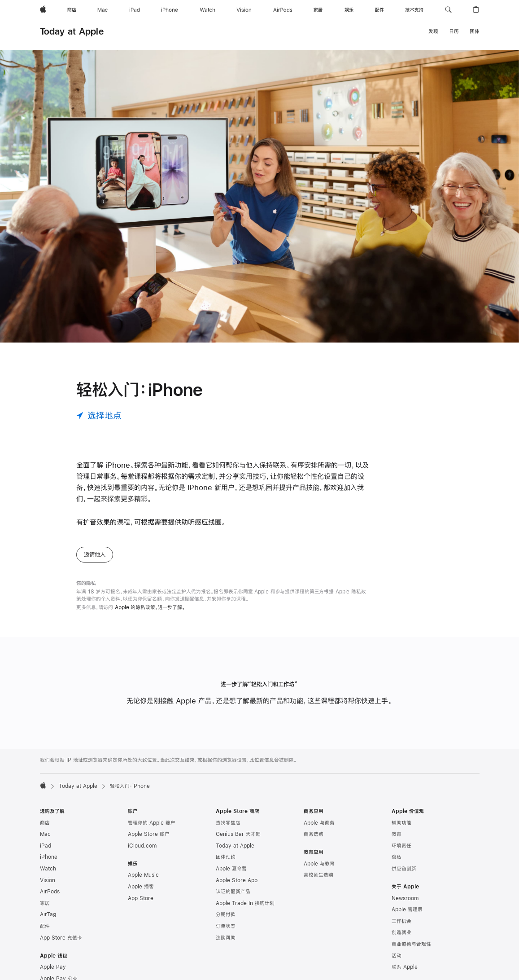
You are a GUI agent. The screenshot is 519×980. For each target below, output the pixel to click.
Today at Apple (72, 31)
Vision (48, 880)
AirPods (50, 892)
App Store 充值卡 (61, 938)
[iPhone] (170, 10)
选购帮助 (226, 938)
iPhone (49, 857)
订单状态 (226, 926)
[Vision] (244, 10)
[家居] (318, 10)
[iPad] (135, 10)
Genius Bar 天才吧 (238, 834)
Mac (45, 834)
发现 (433, 31)
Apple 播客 (141, 887)
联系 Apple (405, 967)
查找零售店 (228, 823)
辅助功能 (401, 823)
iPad (46, 846)
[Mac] (102, 10)
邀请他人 (95, 554)
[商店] (72, 10)
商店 (45, 823)
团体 (475, 31)
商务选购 (314, 834)
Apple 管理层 (407, 910)
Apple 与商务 (319, 823)
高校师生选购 (318, 875)
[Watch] (207, 10)
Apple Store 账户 (149, 834)
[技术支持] (414, 10)
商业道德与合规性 (411, 944)
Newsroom (405, 898)
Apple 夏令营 (231, 869)
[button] (448, 10)
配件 (45, 926)
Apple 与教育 (319, 864)
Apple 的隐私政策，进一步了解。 (150, 607)
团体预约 (226, 857)
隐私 (397, 857)
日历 (454, 31)
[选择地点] (99, 415)
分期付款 (226, 914)
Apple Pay (53, 967)
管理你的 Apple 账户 (152, 823)
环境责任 (401, 846)
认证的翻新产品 (233, 892)
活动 (397, 956)
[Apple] (43, 10)
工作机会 (401, 921)
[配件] (379, 10)
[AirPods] (283, 10)
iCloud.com (142, 846)
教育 (397, 834)
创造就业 (401, 932)
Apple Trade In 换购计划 (245, 903)
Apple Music (143, 875)
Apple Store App (237, 880)
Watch (48, 869)
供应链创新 (404, 869)
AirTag (48, 914)
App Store (141, 898)
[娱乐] (349, 10)
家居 (45, 903)
